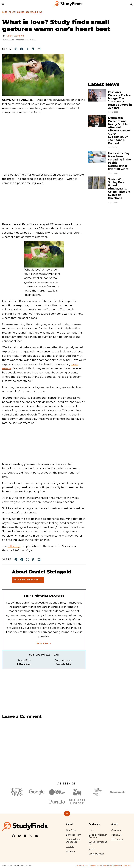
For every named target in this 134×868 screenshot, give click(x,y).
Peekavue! (117, 835)
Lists (91, 830)
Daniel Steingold (15, 36)
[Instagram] (13, 836)
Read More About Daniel (28, 580)
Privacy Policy (82, 865)
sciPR (92, 849)
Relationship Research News (26, 12)
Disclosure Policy (95, 865)
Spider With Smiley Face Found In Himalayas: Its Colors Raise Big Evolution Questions (119, 189)
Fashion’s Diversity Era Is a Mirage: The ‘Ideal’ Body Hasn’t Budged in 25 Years (120, 100)
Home (5, 12)
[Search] (131, 4)
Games (115, 824)
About (70, 824)
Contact (70, 847)
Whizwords (117, 839)
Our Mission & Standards (73, 841)
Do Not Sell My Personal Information (118, 865)
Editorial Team (74, 835)
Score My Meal (96, 854)
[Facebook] (25, 836)
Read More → (44, 643)
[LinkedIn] (37, 836)
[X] (31, 836)
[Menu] (3, 4)
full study (14, 546)
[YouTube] (19, 836)
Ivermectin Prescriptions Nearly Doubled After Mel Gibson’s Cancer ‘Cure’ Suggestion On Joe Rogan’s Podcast (119, 131)
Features (94, 824)
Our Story (71, 830)
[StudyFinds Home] (68, 4)
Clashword (117, 830)
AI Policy (71, 851)
